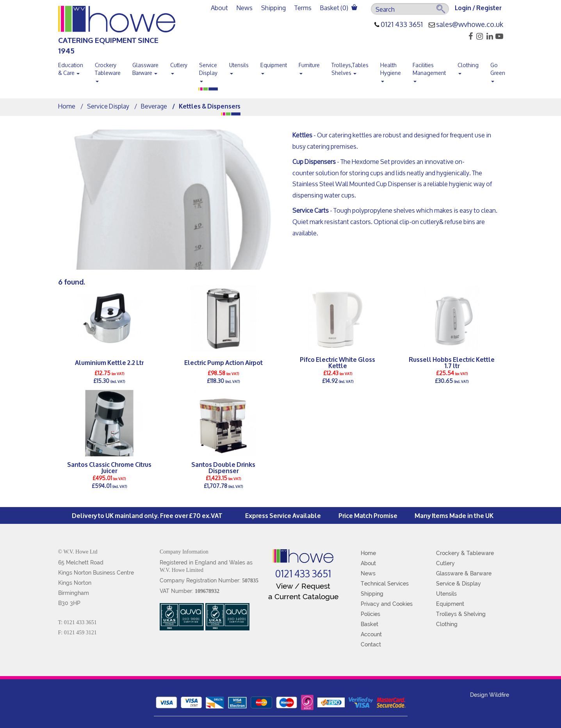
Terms (303, 8)
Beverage (154, 106)
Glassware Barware (145, 69)
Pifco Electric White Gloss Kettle (337, 362)
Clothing (468, 67)
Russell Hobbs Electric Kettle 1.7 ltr (452, 362)
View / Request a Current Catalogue (303, 591)
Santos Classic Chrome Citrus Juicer (109, 467)
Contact (371, 644)
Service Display (208, 71)
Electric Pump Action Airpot (224, 362)
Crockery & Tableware (465, 553)
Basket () (339, 8)
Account (371, 634)
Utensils (239, 67)
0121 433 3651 (402, 25)
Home (67, 106)
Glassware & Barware (464, 573)
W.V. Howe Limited (182, 570)
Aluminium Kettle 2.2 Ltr (109, 362)
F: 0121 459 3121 (77, 633)
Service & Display (459, 584)
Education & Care (71, 69)
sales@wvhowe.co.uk (470, 25)
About (219, 8)
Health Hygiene (391, 71)
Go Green (498, 71)
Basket (370, 624)
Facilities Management (429, 71)
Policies (370, 614)
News (245, 8)
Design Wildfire (490, 695)
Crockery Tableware (108, 71)
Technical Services (385, 584)
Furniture (309, 67)
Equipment (274, 67)
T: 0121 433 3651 (77, 622)
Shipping (273, 8)
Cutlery (179, 67)
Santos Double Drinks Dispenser (223, 467)
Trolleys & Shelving (461, 614)
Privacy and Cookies (387, 604)
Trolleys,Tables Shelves (350, 69)
